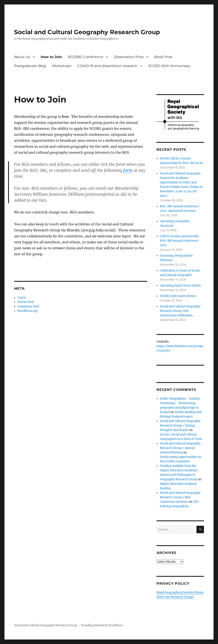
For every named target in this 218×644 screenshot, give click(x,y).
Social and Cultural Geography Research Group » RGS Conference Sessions (180, 497)
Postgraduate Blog (30, 66)
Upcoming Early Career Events (180, 285)
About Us (22, 57)
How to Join (51, 57)
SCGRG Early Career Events (178, 296)
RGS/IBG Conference (86, 57)
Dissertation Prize (129, 57)
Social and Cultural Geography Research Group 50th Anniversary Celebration (180, 311)
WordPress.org (28, 311)
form (128, 170)
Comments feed (28, 306)
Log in (22, 297)
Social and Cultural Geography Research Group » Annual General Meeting (180, 448)
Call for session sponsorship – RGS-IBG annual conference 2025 (181, 241)
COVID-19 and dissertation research (107, 66)
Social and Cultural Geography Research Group (87, 32)
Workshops (62, 66)
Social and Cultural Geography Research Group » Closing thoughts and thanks (180, 426)
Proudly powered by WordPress (102, 625)
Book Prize (163, 57)
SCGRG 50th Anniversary (169, 66)
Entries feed (26, 302)
